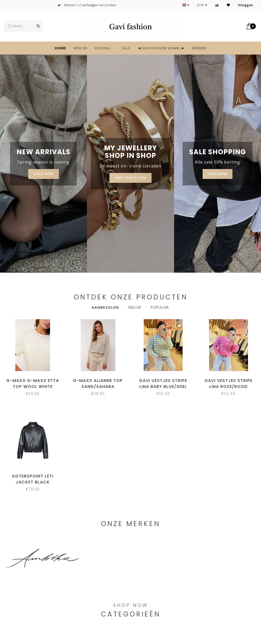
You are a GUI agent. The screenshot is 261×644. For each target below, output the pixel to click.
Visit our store (130, 178)
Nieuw (135, 307)
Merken (199, 48)
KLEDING (103, 48)
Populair (160, 307)
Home (60, 48)
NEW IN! (81, 48)
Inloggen (246, 5)
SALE (126, 48)
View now (218, 174)
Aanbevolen (105, 307)
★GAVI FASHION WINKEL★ (161, 48)
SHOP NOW (44, 174)
